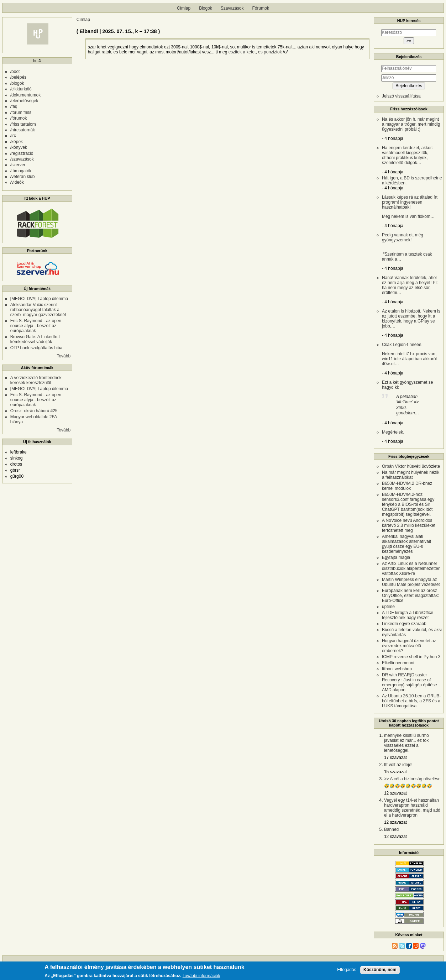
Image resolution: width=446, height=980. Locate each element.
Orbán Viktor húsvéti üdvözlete (411, 466)
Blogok (206, 8)
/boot (15, 72)
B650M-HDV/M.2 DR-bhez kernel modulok (407, 486)
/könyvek (19, 147)
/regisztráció (22, 153)
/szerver (18, 165)
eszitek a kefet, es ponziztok (255, 52)
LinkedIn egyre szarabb (404, 624)
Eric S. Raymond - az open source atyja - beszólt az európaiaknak (36, 326)
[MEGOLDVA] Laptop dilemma (39, 299)
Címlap (184, 8)
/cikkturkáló (21, 89)
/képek (17, 142)
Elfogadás (347, 970)
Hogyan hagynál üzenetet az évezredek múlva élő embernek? (409, 646)
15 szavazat (395, 772)
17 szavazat (395, 758)
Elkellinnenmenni (398, 663)
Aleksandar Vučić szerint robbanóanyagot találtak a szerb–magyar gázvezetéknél (38, 310)
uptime (388, 607)
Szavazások (232, 8)
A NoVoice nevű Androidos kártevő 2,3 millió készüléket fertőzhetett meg (409, 525)
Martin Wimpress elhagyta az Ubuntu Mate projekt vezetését (411, 582)
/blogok (17, 83)
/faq (14, 106)
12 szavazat (395, 793)
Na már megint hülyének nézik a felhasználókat (411, 475)
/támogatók (21, 171)
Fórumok (261, 8)
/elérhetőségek (24, 101)
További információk (201, 976)
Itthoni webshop (397, 669)
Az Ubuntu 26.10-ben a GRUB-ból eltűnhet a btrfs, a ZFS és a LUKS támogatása (411, 701)
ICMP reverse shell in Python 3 (411, 657)
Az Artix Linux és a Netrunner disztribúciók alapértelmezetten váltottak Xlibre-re (411, 568)
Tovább (64, 356)
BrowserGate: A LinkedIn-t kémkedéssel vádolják (35, 339)
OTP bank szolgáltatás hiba (36, 348)
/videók (17, 182)
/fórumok (19, 118)
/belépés (18, 77)
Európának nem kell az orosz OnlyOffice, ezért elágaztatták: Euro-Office (411, 596)
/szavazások (22, 159)
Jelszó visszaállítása (401, 96)
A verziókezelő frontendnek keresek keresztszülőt (36, 380)
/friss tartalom (23, 124)
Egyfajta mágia (396, 557)
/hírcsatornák (23, 130)
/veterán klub (23, 177)
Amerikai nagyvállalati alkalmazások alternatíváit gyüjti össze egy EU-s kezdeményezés (406, 544)
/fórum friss (21, 112)
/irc (13, 136)
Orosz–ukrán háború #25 (34, 411)
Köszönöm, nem (380, 970)
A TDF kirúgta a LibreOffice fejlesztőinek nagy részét (408, 615)
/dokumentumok (25, 95)
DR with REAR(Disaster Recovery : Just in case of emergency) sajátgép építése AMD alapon (410, 682)
